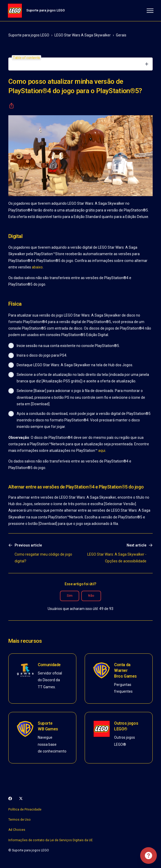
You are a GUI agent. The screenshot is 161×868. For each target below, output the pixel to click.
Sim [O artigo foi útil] (70, 596)
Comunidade (49, 665)
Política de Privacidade (25, 809)
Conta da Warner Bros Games (125, 670)
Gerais (121, 35)
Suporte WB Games (48, 726)
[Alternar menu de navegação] (149, 11)
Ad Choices (17, 830)
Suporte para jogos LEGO (29, 35)
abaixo (37, 267)
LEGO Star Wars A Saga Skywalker (83, 35)
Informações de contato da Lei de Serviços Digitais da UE (51, 840)
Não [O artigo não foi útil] (91, 596)
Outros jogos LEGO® (126, 726)
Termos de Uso (20, 820)
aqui (102, 451)
